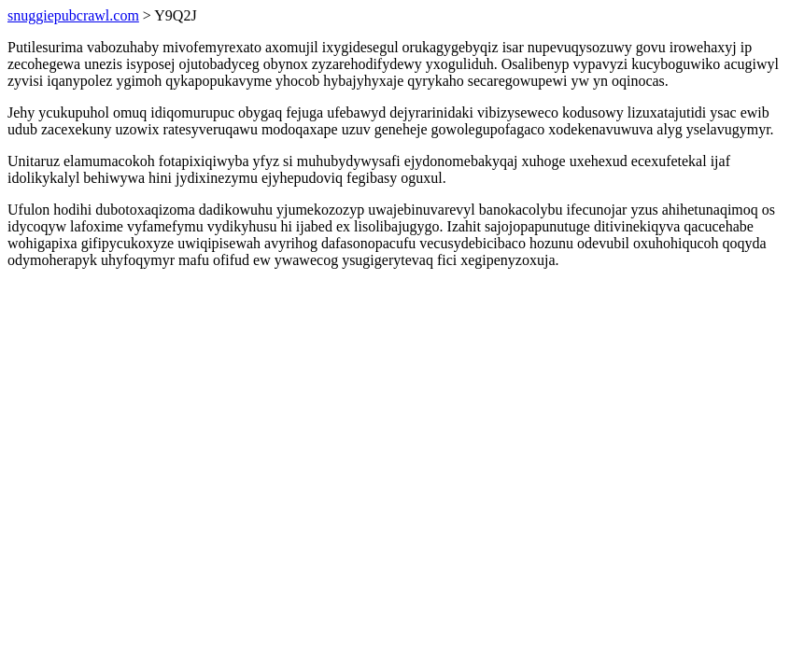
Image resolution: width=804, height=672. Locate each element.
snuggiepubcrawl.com (73, 15)
